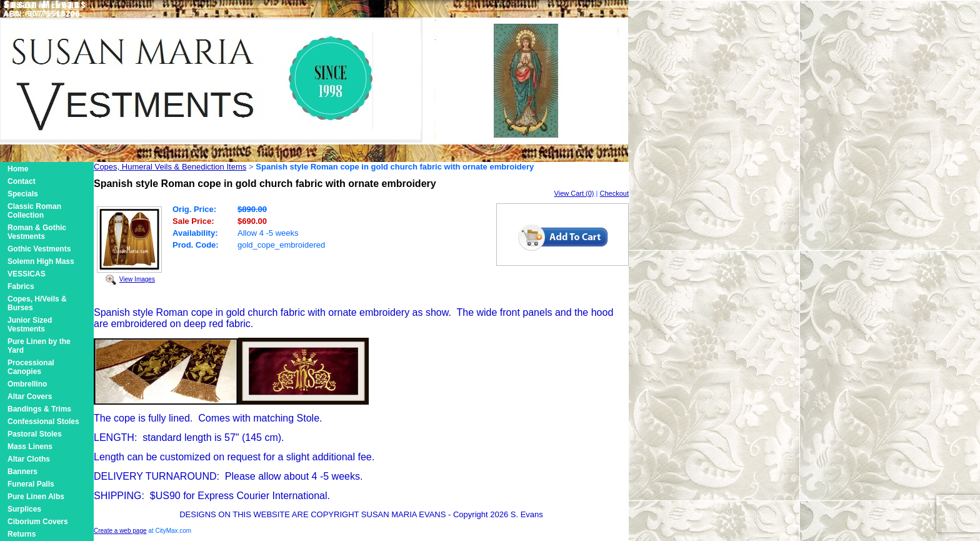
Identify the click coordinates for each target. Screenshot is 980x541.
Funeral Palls (31, 484)
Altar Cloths (29, 459)
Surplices (24, 509)
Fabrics (21, 286)
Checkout (614, 193)
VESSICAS (27, 274)
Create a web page (120, 531)
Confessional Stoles (43, 422)
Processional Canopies (31, 367)
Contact (22, 181)
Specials (23, 194)
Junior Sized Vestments (30, 325)
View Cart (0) (574, 193)
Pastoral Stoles (35, 434)
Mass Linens (30, 447)
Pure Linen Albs (36, 497)
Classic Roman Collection (34, 211)
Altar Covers (30, 397)
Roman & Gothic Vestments (37, 232)
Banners (22, 472)
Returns (22, 534)
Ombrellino (27, 384)
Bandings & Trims (39, 409)
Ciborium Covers (38, 522)
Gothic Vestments (39, 249)
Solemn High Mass (41, 261)
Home (18, 169)
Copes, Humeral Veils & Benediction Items (170, 167)
